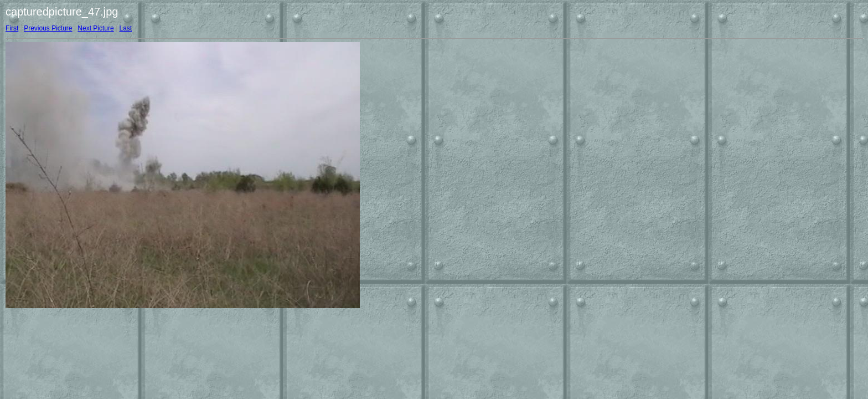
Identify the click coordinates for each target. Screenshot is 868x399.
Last (125, 28)
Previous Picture (48, 28)
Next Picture (95, 28)
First (12, 28)
